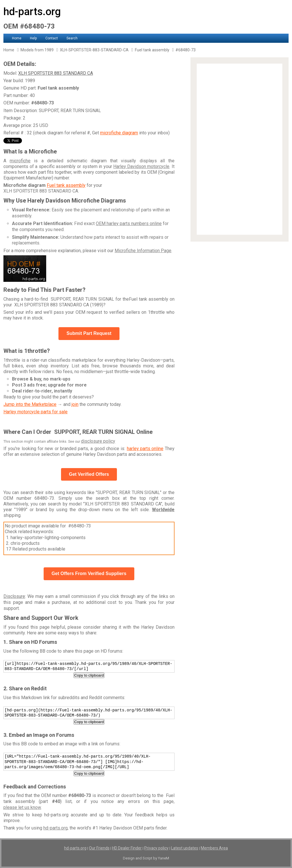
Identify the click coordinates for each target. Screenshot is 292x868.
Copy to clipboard (89, 675)
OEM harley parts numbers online (129, 223)
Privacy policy (156, 848)
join (75, 404)
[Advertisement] (240, 149)
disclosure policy (98, 441)
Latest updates (185, 848)
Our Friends (99, 848)
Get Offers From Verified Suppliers (89, 573)
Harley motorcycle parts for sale (36, 412)
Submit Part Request (89, 333)
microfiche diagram (119, 133)
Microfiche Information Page (143, 251)
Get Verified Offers (89, 474)
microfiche (20, 161)
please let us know (22, 807)
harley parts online (145, 449)
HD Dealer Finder (127, 848)
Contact (52, 38)
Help (33, 38)
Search (72, 38)
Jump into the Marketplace (30, 404)
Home (17, 38)
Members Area (214, 848)
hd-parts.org (32, 12)
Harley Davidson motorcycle (141, 166)
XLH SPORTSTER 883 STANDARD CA (56, 73)
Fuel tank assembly (66, 185)
